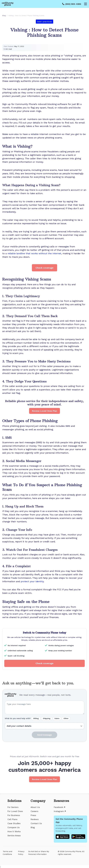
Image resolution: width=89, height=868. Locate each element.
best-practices (44, 22)
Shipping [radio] (47, 718)
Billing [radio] (36, 718)
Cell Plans (12, 819)
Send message (44, 735)
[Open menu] (86, 4)
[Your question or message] (44, 707)
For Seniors (13, 807)
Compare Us (14, 827)
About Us (35, 807)
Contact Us (36, 823)
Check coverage (44, 268)
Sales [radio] (57, 718)
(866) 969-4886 (73, 4)
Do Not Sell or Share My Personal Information (39, 853)
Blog (33, 827)
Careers (34, 811)
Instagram (60, 811)
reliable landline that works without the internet (34, 253)
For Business (14, 815)
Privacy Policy (21, 853)
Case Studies (14, 823)
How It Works (14, 831)
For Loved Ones (15, 811)
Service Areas (14, 835)
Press (33, 815)
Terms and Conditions (7, 853)
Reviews (35, 819)
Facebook (59, 807)
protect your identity (32, 581)
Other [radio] (66, 718)
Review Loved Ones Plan (44, 411)
